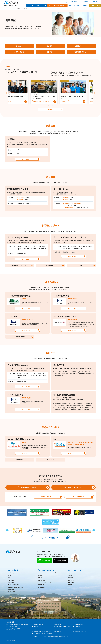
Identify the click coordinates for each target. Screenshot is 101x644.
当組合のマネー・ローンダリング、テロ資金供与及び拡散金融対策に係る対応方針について (51, 636)
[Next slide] (92, 93)
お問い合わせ (71, 582)
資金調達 (50, 46)
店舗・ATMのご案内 (73, 573)
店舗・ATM (94, 2)
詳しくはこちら (26, 159)
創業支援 (40, 578)
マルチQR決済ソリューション (19, 265)
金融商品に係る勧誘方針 (38, 624)
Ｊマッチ (80, 265)
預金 (9, 578)
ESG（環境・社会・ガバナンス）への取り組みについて (44, 634)
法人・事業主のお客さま (16, 9)
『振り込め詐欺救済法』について (81, 631)
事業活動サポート (80, 46)
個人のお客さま (13, 570)
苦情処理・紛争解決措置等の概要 (81, 629)
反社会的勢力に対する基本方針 (39, 629)
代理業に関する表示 (58, 631)
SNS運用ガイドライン (38, 627)
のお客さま (36, 5)
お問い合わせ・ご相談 (71, 2)
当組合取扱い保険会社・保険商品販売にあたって (63, 627)
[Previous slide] (9, 93)
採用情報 (85, 5)
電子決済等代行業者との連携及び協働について (42, 631)
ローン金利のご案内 (78, 497)
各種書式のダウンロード (47, 497)
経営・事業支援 (42, 580)
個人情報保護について (79, 624)
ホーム (7, 9)
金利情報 (70, 575)
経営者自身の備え (80, 52)
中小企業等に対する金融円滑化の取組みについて (63, 629)
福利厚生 (50, 52)
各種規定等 (71, 578)
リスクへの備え (19, 52)
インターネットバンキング (14, 573)
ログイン (95, 5)
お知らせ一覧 (11, 589)
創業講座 (19, 46)
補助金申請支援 (49, 265)
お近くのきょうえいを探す (27, 487)
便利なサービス (12, 582)
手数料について (72, 580)
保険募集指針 (77, 627)
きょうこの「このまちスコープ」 (16, 587)
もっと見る (49, 109)
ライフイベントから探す (14, 585)
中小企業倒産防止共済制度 (19, 337)
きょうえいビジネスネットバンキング (47, 573)
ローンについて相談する (73, 487)
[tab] (46, 105)
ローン (10, 575)
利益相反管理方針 (57, 624)
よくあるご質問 (84, 2)
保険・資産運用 (12, 580)
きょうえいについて (74, 5)
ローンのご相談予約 (50, 538)
